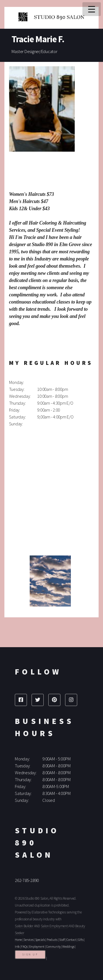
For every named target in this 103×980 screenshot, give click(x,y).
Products (52, 940)
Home (18, 940)
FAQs (24, 947)
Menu (92, 9)
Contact (71, 940)
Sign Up (30, 955)
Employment (37, 947)
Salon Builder (24, 926)
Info (17, 947)
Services (28, 940)
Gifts (81, 940)
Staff (62, 940)
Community (53, 947)
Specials (40, 940)
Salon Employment (54, 926)
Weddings (68, 947)
